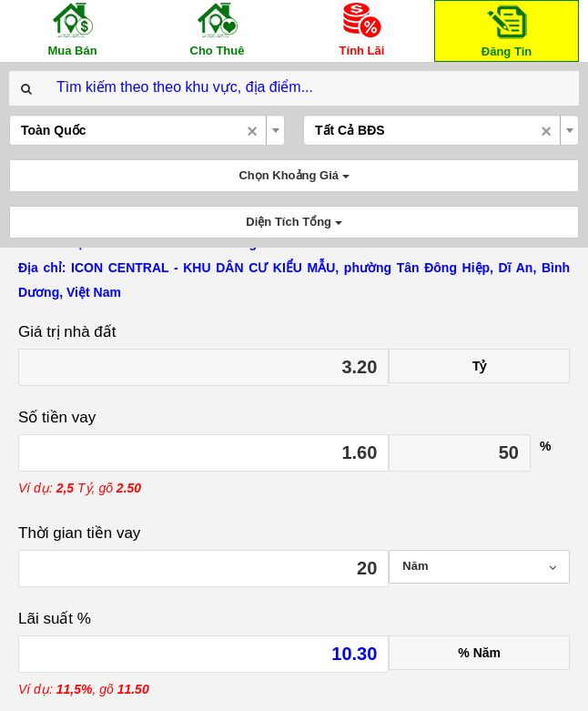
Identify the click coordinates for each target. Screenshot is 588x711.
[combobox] (147, 130)
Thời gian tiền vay (79, 533)
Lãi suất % (55, 619)
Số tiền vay (57, 417)
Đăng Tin (507, 30)
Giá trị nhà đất (67, 332)
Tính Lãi (362, 29)
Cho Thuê (218, 29)
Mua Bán (73, 29)
